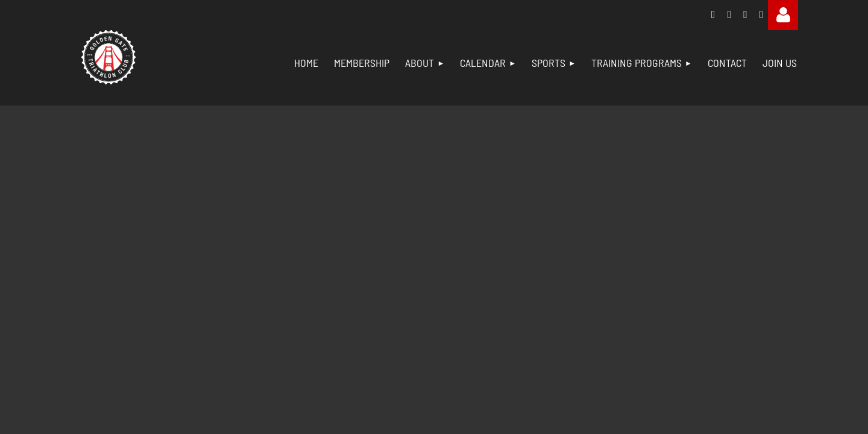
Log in (783, 15)
